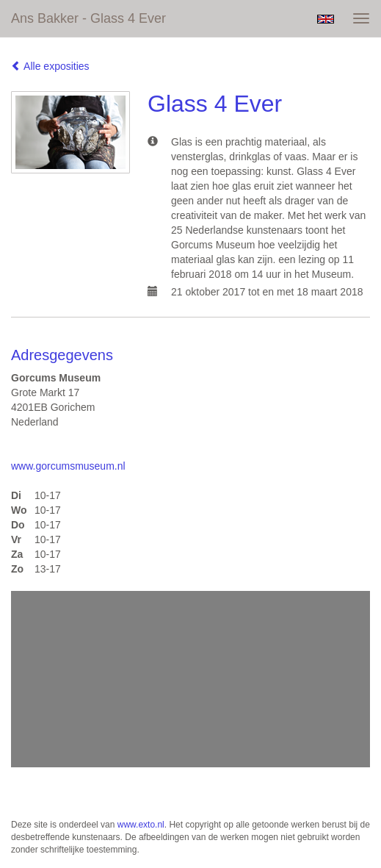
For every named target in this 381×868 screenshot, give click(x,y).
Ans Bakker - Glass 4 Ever (88, 18)
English (326, 19)
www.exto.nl (141, 825)
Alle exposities (50, 66)
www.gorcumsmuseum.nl (68, 466)
